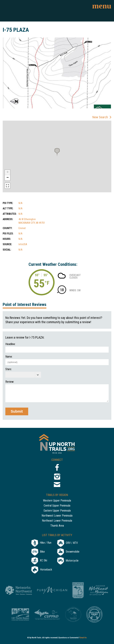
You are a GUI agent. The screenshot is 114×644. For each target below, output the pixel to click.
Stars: (9, 369)
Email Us (83, 638)
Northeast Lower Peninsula (57, 521)
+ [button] (8, 172)
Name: (9, 357)
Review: (10, 382)
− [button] (8, 178)
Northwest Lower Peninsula (57, 516)
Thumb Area (57, 526)
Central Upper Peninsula (57, 506)
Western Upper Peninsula (57, 501)
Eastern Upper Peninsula (57, 511)
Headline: (10, 344)
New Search (100, 117)
